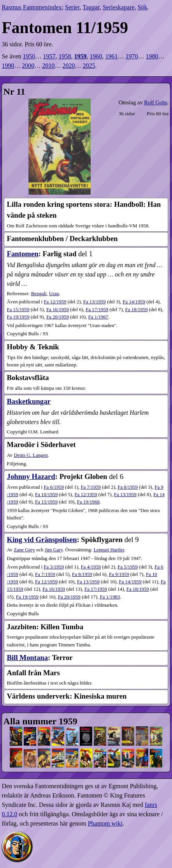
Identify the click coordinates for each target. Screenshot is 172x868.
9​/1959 (119, 574)
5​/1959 (128, 567)
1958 (65, 56)
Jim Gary (54, 550)
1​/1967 (98, 317)
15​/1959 (18, 310)
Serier (72, 7)
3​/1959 (54, 567)
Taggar (91, 7)
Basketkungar (29, 401)
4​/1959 (91, 567)
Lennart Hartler (109, 550)
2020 (68, 66)
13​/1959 (95, 302)
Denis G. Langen (31, 455)
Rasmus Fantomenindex (32, 7)
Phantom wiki (105, 823)
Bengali (39, 294)
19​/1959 (18, 317)
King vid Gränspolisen (42, 540)
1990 (8, 66)
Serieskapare (119, 7)
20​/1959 (58, 317)
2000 (28, 66)
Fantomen (23, 254)
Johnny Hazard (31, 476)
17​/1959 (97, 310)
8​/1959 (128, 487)
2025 (89, 66)
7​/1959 (91, 487)
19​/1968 (88, 502)
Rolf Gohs (156, 102)
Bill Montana (27, 658)
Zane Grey (24, 550)
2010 (48, 66)
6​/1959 (54, 487)
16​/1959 (58, 310)
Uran (54, 294)
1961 (112, 56)
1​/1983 (110, 597)
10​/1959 (46, 495)
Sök (143, 7)
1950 (29, 56)
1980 (152, 56)
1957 (49, 56)
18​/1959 (137, 310)
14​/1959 (134, 302)
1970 (132, 56)
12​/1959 (55, 302)
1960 (96, 56)
